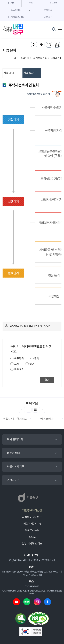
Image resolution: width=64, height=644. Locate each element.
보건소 (32, 3)
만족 (37, 359)
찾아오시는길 (32, 530)
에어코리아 (48, 419)
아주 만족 (19, 359)
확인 (47, 380)
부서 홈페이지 (15, 439)
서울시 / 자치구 (15, 466)
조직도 (32, 537)
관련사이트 (13, 480)
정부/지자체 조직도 (32, 543)
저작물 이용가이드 (32, 517)
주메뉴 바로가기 (32, 0)
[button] (42, 410)
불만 (32, 364)
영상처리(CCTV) (32, 523)
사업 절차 (29, 73)
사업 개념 (9, 73)
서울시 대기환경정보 (16, 419)
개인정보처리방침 (32, 510)
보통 (17, 364)
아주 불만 (19, 369)
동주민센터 (13, 453)
